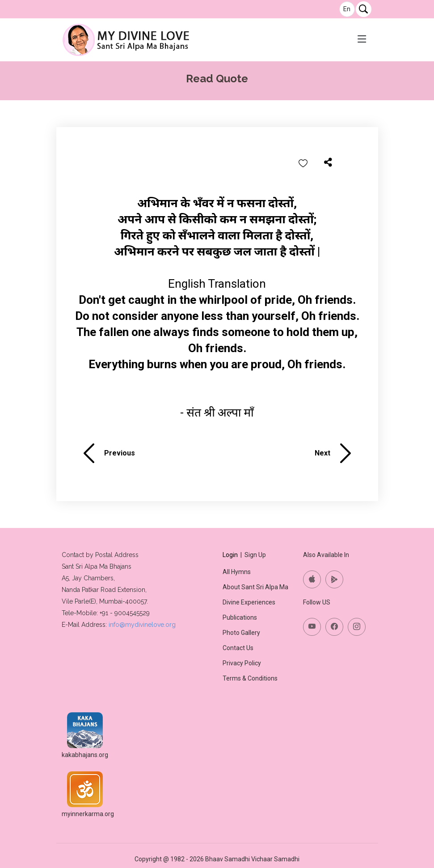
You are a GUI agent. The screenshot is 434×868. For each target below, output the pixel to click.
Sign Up (255, 555)
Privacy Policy (242, 663)
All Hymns (237, 572)
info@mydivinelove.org (142, 625)
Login (230, 555)
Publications (240, 617)
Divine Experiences (249, 602)
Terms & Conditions (250, 678)
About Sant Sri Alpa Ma (255, 587)
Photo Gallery (241, 633)
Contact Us (238, 648)
